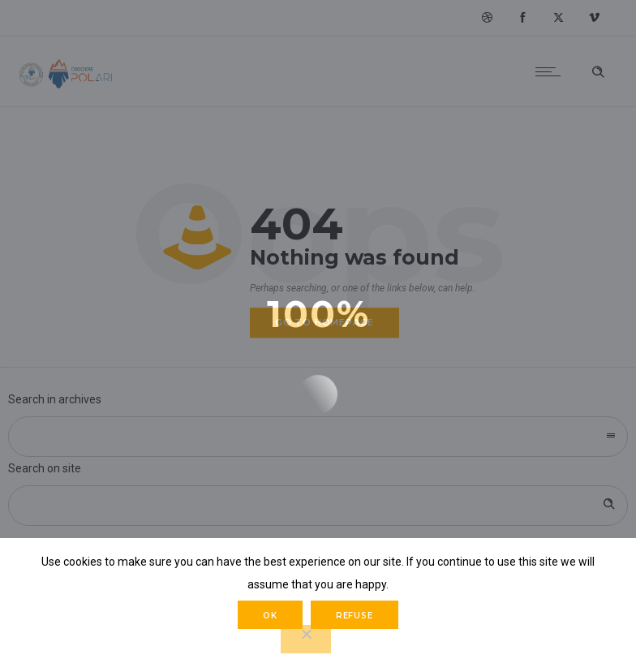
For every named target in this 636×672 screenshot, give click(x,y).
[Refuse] (306, 639)
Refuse (355, 616)
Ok (270, 616)
